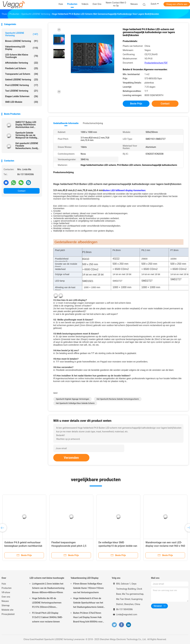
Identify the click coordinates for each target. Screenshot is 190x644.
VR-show (6, 592)
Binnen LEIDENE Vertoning (22, 41)
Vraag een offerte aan (177, 4)
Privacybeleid (8, 614)
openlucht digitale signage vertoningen (72, 399)
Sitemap (6, 605)
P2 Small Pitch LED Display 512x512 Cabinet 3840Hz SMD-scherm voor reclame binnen (47, 617)
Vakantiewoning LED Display (22, 48)
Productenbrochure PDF (156, 63)
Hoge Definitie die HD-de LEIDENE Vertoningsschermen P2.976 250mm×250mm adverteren (47, 603)
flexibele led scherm (22, 68)
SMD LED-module (22, 102)
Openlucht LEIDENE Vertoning (22, 34)
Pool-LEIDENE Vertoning (22, 85)
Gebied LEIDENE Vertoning (22, 80)
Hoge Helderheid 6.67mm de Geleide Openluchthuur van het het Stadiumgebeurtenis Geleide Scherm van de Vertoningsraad (89, 603)
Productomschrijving (93, 123)
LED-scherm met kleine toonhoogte (22, 56)
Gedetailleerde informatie (66, 123)
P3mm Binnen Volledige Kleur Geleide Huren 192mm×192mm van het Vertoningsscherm (88, 588)
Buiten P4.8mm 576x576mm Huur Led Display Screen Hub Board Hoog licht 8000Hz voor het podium (88, 618)
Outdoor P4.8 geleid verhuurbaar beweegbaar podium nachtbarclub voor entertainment (23, 546)
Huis (4, 584)
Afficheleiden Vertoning (22, 63)
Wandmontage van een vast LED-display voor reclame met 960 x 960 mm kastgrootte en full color (165, 546)
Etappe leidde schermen (22, 96)
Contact (22, 191)
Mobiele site (7, 610)
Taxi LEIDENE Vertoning (22, 91)
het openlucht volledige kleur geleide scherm (75, 403)
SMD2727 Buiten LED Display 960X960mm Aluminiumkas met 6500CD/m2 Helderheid (27, 125)
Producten (7, 588)
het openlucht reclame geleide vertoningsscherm (118, 399)
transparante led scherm (22, 74)
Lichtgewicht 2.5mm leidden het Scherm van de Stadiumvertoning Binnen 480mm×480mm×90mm (48, 588)
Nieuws (5, 601)
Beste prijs (136, 104)
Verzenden (71, 458)
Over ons (6, 597)
